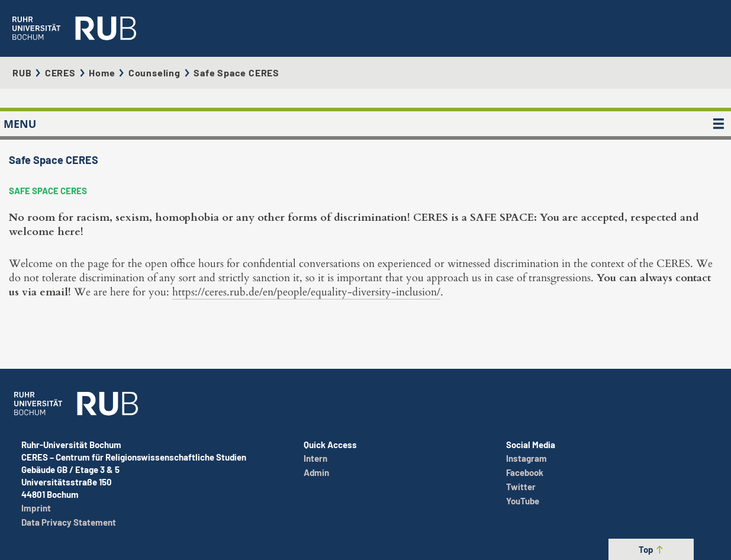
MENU (20, 124)
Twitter (521, 487)
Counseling (154, 73)
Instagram (526, 458)
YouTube (523, 501)
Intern (315, 458)
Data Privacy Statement (69, 522)
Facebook (525, 472)
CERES (60, 73)
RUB (22, 73)
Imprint (36, 508)
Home (102, 73)
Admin (316, 472)
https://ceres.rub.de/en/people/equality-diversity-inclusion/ (306, 292)
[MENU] (719, 124)
